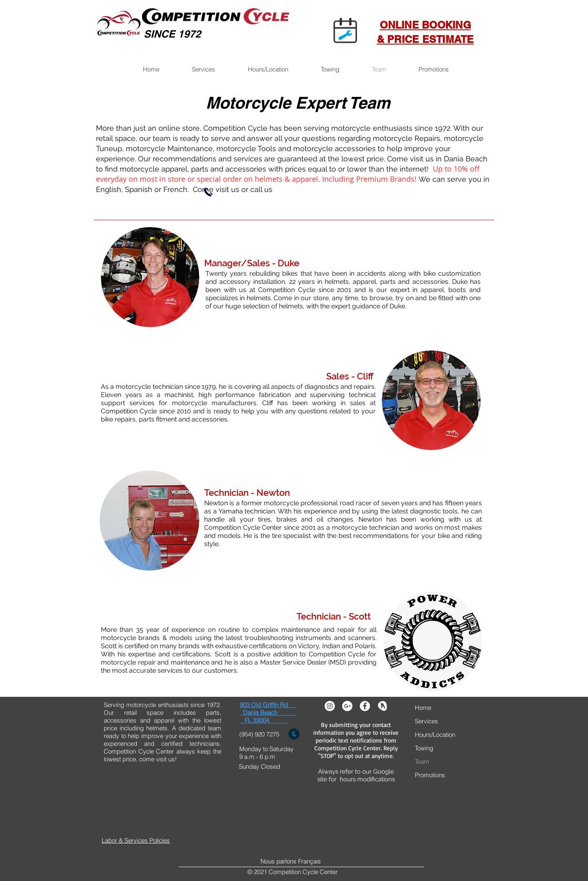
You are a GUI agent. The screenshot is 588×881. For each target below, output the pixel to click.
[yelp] (382, 706)
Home (423, 708)
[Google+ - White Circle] (347, 706)
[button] (203, 69)
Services (427, 721)
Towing (424, 748)
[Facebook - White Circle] (365, 706)
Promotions (430, 775)
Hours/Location (435, 735)
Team (422, 762)
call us (261, 189)
